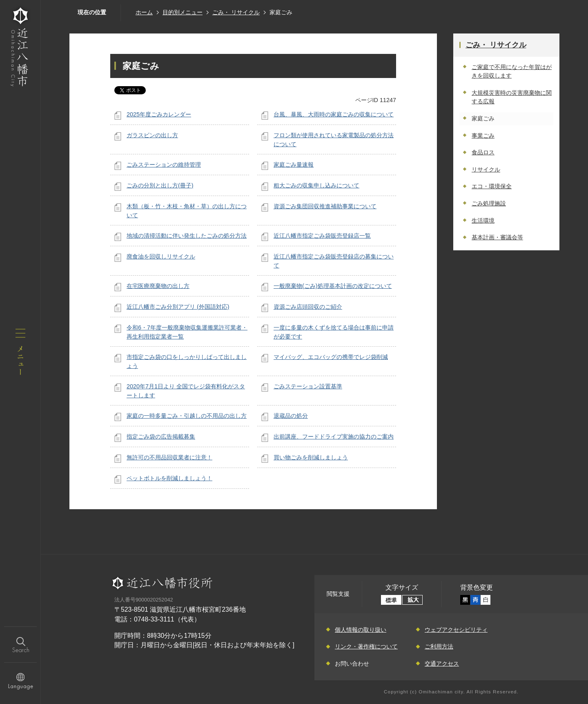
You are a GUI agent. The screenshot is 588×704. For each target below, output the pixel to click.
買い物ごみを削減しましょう (311, 457)
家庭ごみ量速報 (294, 165)
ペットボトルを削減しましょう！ (169, 478)
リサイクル (486, 169)
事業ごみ (483, 136)
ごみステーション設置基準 (308, 386)
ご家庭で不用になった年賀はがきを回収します (512, 71)
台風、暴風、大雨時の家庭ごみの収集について (334, 114)
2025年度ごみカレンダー (159, 114)
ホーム (144, 12)
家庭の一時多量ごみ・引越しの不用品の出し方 (187, 416)
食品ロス (483, 152)
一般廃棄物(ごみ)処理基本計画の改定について (333, 286)
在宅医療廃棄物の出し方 (158, 286)
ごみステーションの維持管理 (164, 165)
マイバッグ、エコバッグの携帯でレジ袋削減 (331, 357)
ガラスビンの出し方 (152, 135)
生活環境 (483, 221)
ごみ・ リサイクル (236, 12)
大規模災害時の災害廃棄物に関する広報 (512, 97)
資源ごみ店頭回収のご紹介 (308, 307)
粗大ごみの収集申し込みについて (316, 185)
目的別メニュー (183, 12)
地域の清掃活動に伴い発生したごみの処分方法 (187, 236)
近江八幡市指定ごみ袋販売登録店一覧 (322, 236)
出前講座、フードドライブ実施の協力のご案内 (334, 437)
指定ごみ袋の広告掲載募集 (161, 437)
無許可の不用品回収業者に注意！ (169, 457)
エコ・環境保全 (492, 186)
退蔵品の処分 (291, 416)
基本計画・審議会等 (497, 237)
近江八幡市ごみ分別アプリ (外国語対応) (178, 307)
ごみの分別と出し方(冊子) (160, 185)
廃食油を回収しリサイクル (161, 256)
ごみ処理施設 (489, 203)
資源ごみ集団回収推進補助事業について (325, 206)
